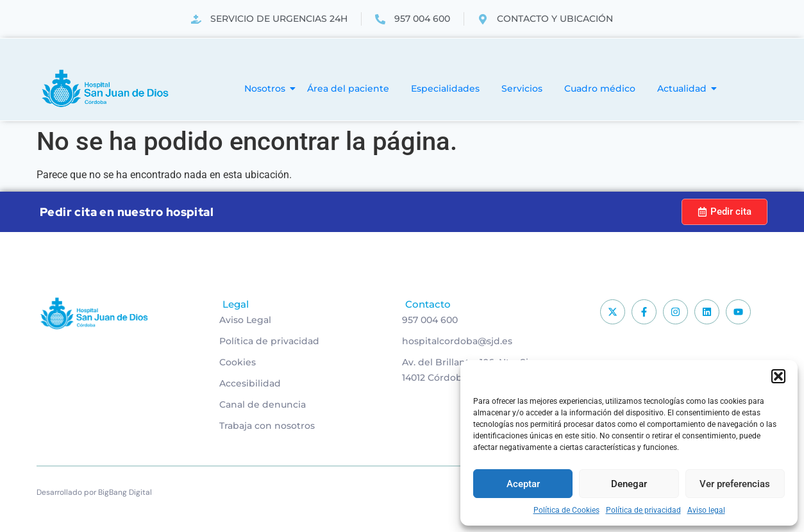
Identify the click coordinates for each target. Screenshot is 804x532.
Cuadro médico (600, 88)
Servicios (522, 88)
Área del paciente (348, 88)
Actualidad (684, 88)
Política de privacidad (643, 510)
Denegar (629, 484)
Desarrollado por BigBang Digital (94, 492)
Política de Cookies (566, 510)
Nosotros (267, 88)
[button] (778, 376)
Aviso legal (706, 510)
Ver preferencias (735, 484)
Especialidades (445, 88)
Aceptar (523, 484)
